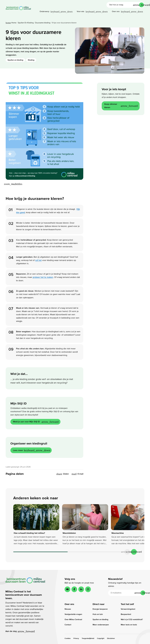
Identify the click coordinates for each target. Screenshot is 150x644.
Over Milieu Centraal (73, 619)
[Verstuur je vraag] (141, 5)
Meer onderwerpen (101, 625)
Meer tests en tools (129, 625)
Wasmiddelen (69, 533)
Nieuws (68, 609)
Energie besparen (100, 609)
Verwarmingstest (128, 609)
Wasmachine (118, 533)
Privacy (76, 638)
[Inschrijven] (143, 593)
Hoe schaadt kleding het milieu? (29, 533)
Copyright (101, 638)
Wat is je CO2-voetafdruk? (132, 619)
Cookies (68, 638)
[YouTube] (67, 589)
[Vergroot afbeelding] (9, 184)
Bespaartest (126, 614)
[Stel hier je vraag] (123, 5)
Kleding (31, 60)
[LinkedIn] (81, 589)
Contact (68, 625)
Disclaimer (111, 638)
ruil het (38, 260)
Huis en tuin (98, 614)
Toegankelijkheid (88, 638)
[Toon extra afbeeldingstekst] (14, 184)
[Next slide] (134, 552)
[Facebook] (74, 589)
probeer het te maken (43, 277)
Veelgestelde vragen (73, 614)
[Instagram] (88, 589)
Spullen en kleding (15, 60)
